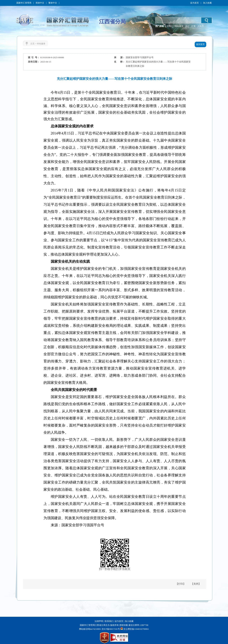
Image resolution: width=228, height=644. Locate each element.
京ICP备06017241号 (110, 629)
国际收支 (179, 26)
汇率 (193, 26)
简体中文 (40, 3)
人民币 (201, 26)
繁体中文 (53, 3)
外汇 (187, 26)
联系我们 (109, 621)
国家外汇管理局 (24, 3)
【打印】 (181, 584)
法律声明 (99, 621)
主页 (32, 44)
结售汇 (170, 26)
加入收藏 (207, 3)
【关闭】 (196, 584)
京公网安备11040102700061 (136, 629)
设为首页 (195, 3)
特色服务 (41, 44)
